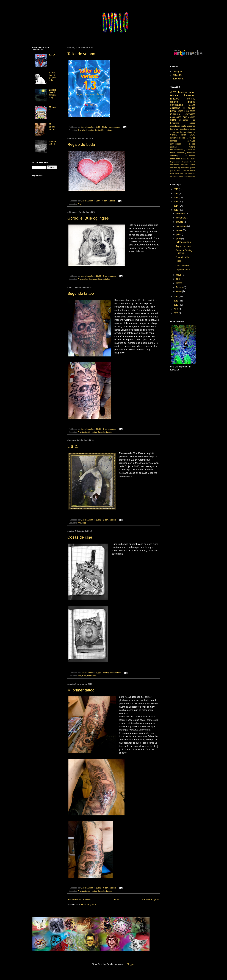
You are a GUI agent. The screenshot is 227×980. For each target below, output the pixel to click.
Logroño (185, 162)
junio (179, 239)
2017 (176, 193)
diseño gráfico (88, 130)
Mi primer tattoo (81, 690)
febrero (180, 287)
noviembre (181, 218)
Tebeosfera (178, 79)
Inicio (116, 899)
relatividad (179, 174)
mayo (179, 275)
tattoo (94, 432)
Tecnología (184, 129)
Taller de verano (81, 54)
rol (186, 174)
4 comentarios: (109, 201)
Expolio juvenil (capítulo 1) (53, 77)
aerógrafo (185, 165)
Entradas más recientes (79, 899)
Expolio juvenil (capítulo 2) (53, 94)
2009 (176, 309)
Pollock (192, 162)
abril (178, 279)
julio (178, 234)
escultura (174, 168)
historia (192, 147)
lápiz (100, 279)
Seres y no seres (186, 111)
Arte (79, 130)
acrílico (192, 117)
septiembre (182, 226)
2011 (176, 301)
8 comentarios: (110, 888)
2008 (176, 313)
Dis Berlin (191, 159)
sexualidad (174, 177)
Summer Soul (53, 143)
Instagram (178, 71)
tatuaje (109, 432)
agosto (180, 230)
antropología (176, 144)
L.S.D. (73, 446)
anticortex (178, 75)
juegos (192, 123)
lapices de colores (182, 171)
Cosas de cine (80, 537)
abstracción (175, 165)
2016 (176, 198)
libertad (192, 156)
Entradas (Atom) (89, 905)
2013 (176, 210)
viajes (193, 177)
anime (193, 165)
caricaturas (176, 105)
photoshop (109, 130)
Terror (183, 135)
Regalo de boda (81, 144)
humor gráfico (190, 168)
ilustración (100, 130)
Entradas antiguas (150, 899)
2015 (176, 202)
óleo (84, 523)
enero (179, 291)
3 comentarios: (110, 276)
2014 (176, 206)
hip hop (181, 168)
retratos (107, 279)
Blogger (130, 964)
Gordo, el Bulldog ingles (88, 218)
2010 (176, 305)
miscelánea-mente (178, 126)
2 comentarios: (110, 429)
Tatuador (102, 432)
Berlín (183, 159)
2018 (176, 189)
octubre (180, 222)
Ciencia (173, 135)
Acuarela (191, 132)
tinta (178, 159)
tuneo (181, 177)
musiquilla (175, 114)
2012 (176, 297)
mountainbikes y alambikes (183, 150)
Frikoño (53, 55)
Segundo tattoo (81, 293)
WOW (193, 135)
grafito (85, 279)
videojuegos (175, 156)
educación (175, 108)
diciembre (181, 214)
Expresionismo (176, 162)
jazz (172, 171)
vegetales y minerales (186, 153)
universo (187, 177)
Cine (84, 676)
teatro (173, 153)
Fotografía (175, 123)
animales (191, 141)
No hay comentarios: (111, 127)
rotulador (192, 174)
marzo (179, 283)
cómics (191, 99)
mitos (173, 159)
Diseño (192, 105)
